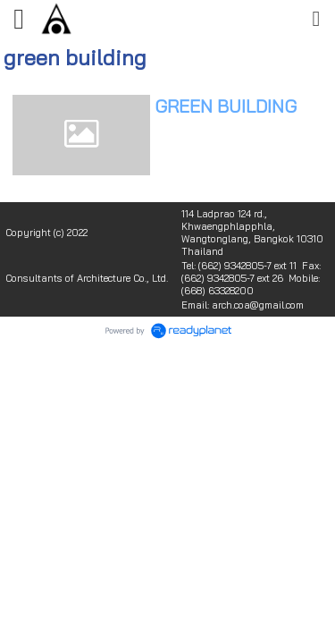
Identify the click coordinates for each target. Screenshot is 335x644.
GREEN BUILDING (226, 106)
